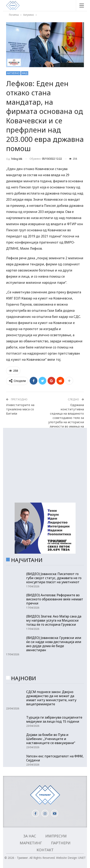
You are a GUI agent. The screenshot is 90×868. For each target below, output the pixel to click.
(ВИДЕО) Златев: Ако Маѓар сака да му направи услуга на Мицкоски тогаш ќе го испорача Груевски (54, 620)
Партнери (61, 843)
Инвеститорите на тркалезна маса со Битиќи (20, 409)
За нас (30, 836)
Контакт (45, 850)
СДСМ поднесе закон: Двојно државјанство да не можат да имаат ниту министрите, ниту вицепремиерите (51, 698)
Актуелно (13, 73)
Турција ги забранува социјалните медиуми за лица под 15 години (54, 719)
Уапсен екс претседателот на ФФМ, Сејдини (55, 758)
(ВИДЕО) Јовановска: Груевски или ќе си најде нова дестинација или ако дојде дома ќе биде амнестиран (54, 644)
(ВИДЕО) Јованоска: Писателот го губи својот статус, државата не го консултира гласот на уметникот (54, 578)
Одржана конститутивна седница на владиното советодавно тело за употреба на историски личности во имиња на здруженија (66, 418)
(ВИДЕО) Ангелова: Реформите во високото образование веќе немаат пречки (55, 599)
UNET (82, 858)
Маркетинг (31, 843)
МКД (25, 73)
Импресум (56, 836)
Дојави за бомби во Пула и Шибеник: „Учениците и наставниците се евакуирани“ (51, 739)
